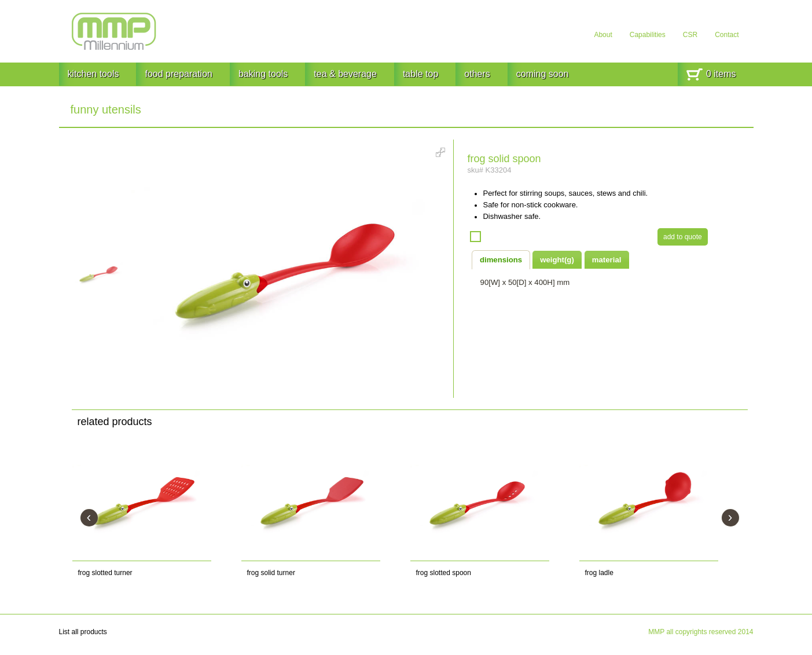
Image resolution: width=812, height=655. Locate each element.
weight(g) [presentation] (557, 260)
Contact (727, 35)
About (603, 35)
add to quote (683, 237)
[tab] (501, 259)
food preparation (179, 74)
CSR (690, 35)
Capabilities (648, 35)
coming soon (543, 74)
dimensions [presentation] (501, 260)
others (477, 74)
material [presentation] (607, 260)
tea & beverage (345, 74)
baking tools (263, 74)
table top (420, 74)
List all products (83, 632)
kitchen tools (93, 74)
